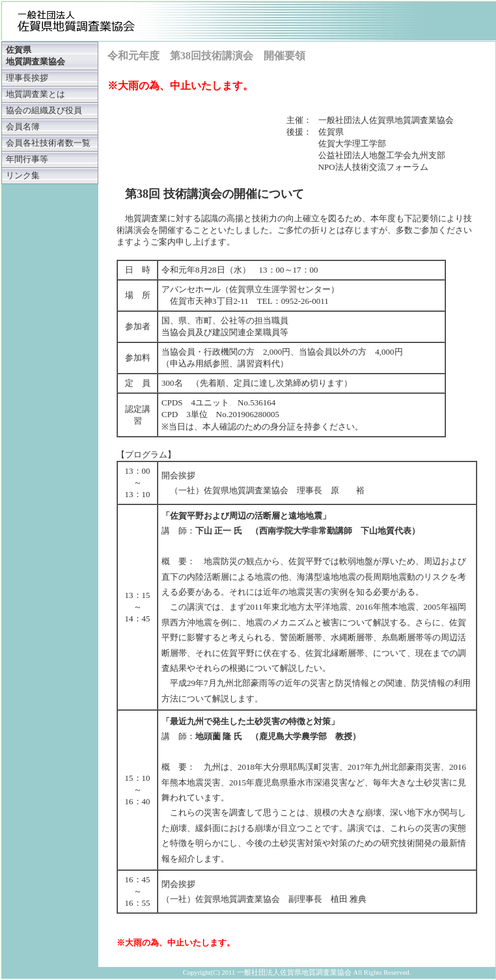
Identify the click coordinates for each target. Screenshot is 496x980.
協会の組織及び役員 (44, 111)
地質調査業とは (35, 94)
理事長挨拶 (27, 78)
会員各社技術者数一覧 (48, 143)
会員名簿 (23, 127)
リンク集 (23, 176)
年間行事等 (27, 159)
